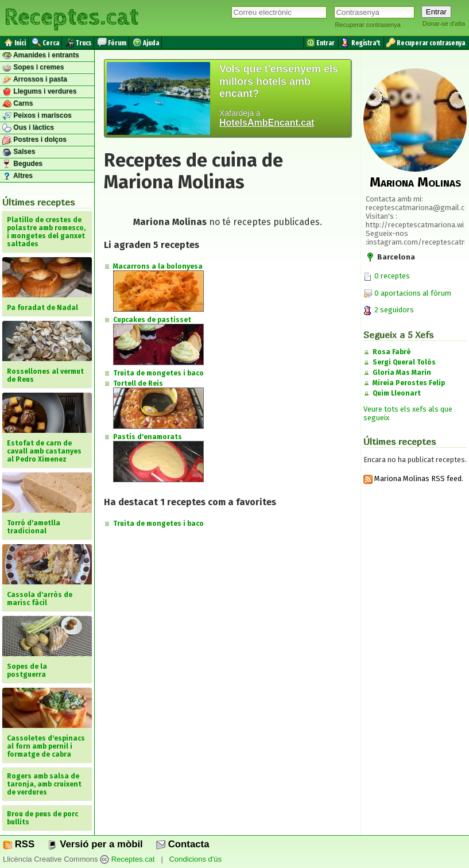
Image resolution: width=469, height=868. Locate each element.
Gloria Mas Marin (402, 373)
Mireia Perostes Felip (409, 383)
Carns (18, 104)
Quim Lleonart (397, 393)
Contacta (183, 844)
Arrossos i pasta (35, 80)
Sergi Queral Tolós (404, 362)
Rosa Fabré (392, 352)
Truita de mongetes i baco (158, 373)
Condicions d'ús (195, 859)
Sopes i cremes (33, 68)
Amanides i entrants (41, 56)
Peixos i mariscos (37, 116)
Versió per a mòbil (95, 844)
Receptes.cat (71, 17)
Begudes (22, 164)
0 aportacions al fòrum (413, 293)
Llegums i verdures (39, 92)
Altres (18, 176)
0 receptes (387, 276)
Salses (19, 152)
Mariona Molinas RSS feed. (413, 478)
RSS (19, 844)
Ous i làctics (28, 128)
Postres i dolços (34, 140)
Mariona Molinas (415, 182)
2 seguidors (389, 310)
